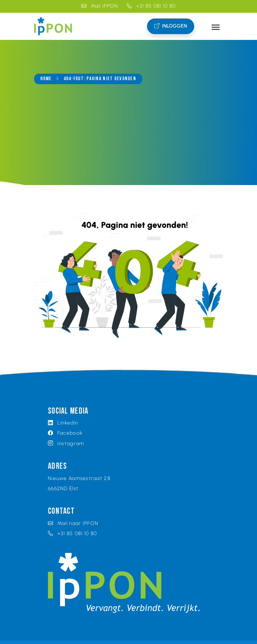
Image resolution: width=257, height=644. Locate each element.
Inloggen (170, 26)
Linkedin (63, 423)
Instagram (66, 444)
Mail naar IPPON (73, 523)
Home (46, 79)
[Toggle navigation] (215, 26)
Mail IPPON (100, 6)
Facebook (65, 433)
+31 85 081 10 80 (151, 6)
